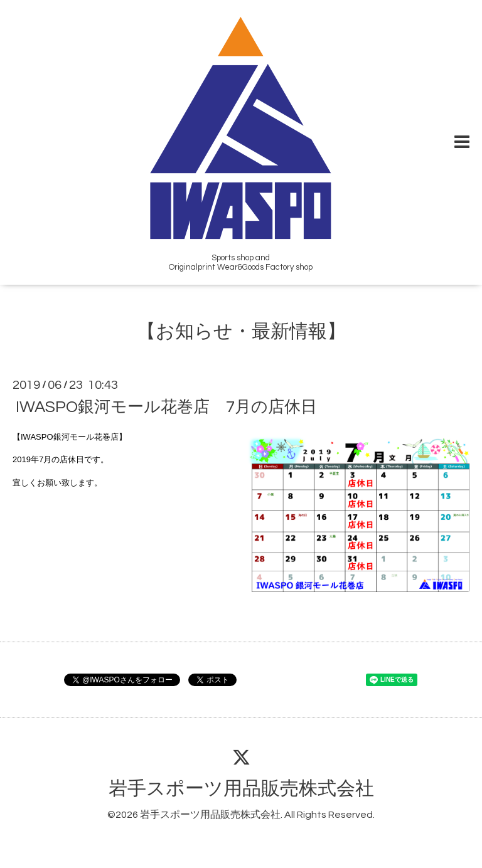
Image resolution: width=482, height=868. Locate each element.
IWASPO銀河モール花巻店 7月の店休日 (166, 407)
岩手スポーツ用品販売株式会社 (241, 789)
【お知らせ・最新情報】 (241, 331)
